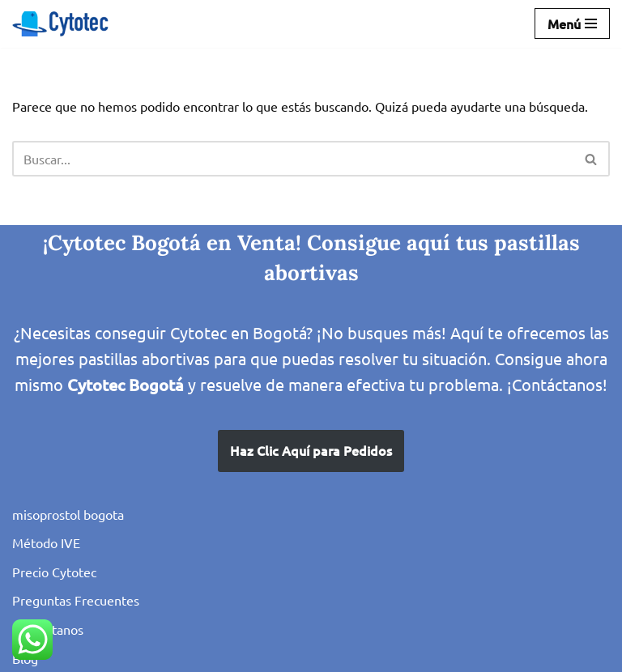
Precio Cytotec (54, 572)
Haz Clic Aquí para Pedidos (311, 450)
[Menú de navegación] (572, 23)
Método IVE (46, 542)
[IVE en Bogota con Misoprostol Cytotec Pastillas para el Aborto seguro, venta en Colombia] (61, 24)
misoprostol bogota (68, 514)
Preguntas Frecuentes (76, 600)
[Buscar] (293, 159)
